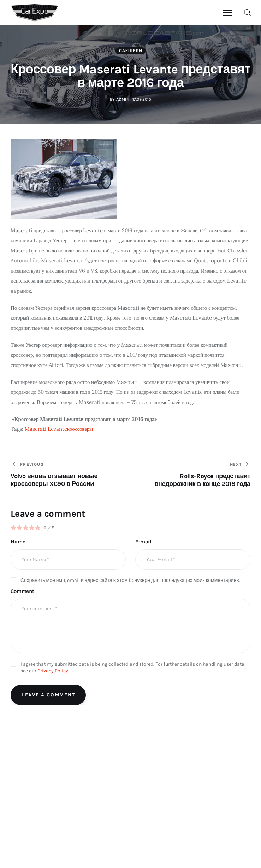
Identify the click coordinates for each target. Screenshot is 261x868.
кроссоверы (80, 429)
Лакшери (130, 51)
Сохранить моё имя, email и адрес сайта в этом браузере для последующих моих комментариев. (130, 580)
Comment (22, 591)
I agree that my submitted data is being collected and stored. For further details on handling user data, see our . (133, 668)
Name (18, 542)
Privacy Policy (53, 671)
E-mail (143, 542)
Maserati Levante (46, 429)
